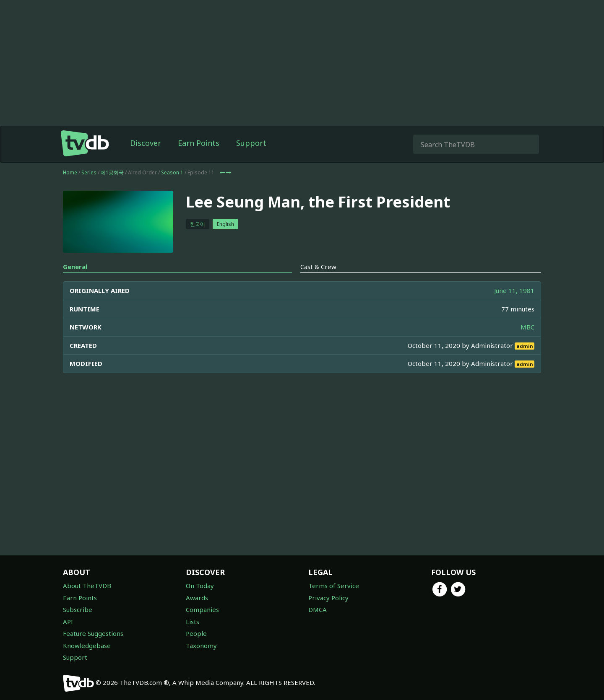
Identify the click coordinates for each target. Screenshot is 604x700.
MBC (527, 327)
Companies (202, 609)
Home (70, 172)
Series (89, 172)
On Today (200, 586)
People (196, 633)
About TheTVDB (87, 586)
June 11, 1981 (514, 290)
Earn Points (199, 143)
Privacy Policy (328, 598)
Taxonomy (201, 646)
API (68, 622)
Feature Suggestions (93, 633)
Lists (193, 622)
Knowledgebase (87, 646)
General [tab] (75, 267)
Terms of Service (334, 586)
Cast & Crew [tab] (318, 267)
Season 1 (172, 172)
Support (251, 143)
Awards (197, 598)
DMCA (318, 609)
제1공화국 (112, 172)
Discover (146, 143)
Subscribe (78, 609)
